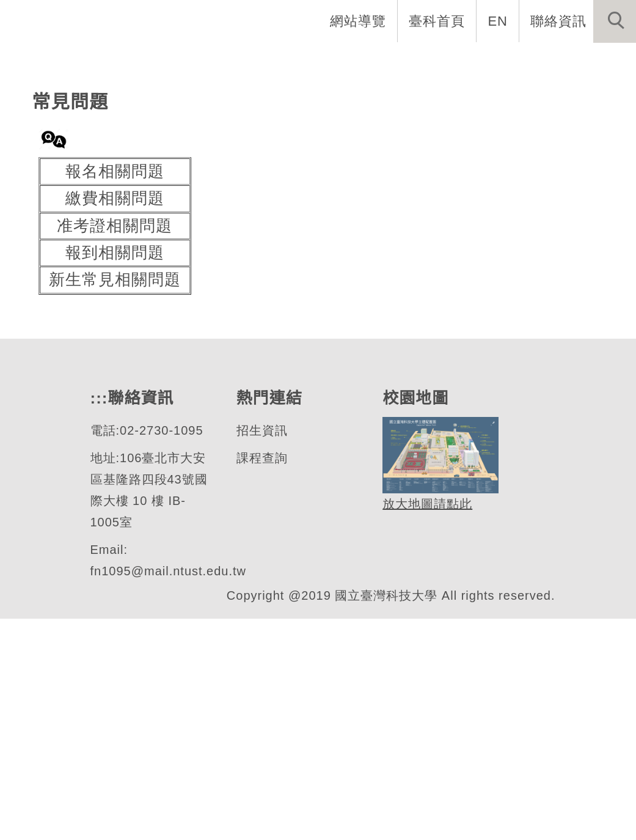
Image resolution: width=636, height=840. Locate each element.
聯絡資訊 (558, 21)
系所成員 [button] (265, 61)
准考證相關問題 (115, 447)
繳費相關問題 (115, 420)
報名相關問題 (115, 393)
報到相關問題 (115, 474)
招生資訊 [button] (345, 61)
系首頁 (113, 61)
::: (61, 61)
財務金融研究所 (122, 192)
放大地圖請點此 (426, 725)
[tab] (324, 240)
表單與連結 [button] (510, 61)
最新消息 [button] (596, 61)
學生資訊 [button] (424, 61)
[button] (615, 21)
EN (498, 21)
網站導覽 (359, 21)
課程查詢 (261, 680)
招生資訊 (261, 652)
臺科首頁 (438, 21)
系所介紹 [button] (186, 61)
